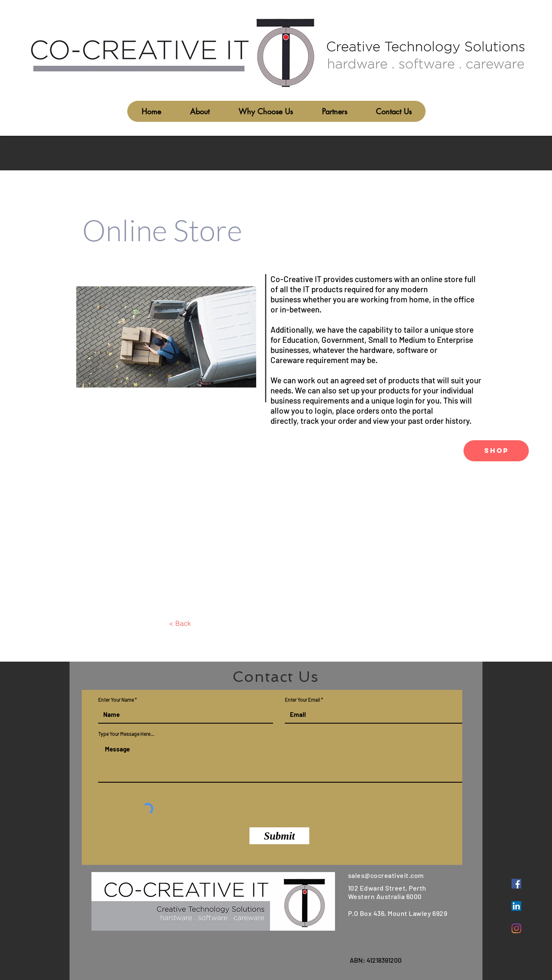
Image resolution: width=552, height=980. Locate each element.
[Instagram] (516, 928)
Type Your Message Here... (126, 734)
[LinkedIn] (516, 906)
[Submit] (279, 836)
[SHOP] (496, 451)
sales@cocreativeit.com (386, 875)
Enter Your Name (116, 700)
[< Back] (180, 623)
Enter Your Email (303, 700)
